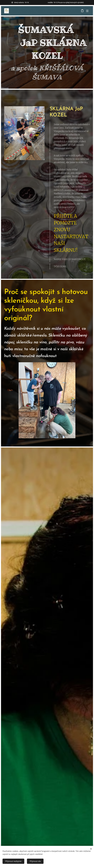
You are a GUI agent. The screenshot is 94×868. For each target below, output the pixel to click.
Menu (87, 11)
